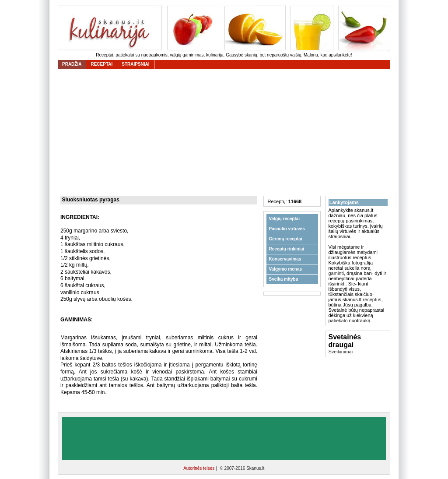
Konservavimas (285, 259)
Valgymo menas (286, 269)
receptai (101, 64)
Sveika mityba (284, 279)
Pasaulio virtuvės (287, 229)
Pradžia (72, 64)
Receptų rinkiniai (287, 249)
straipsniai (135, 64)
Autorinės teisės (199, 468)
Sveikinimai (341, 352)
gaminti (336, 273)
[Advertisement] (226, 132)
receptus (372, 299)
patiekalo (338, 321)
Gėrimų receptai (286, 239)
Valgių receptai (285, 219)
